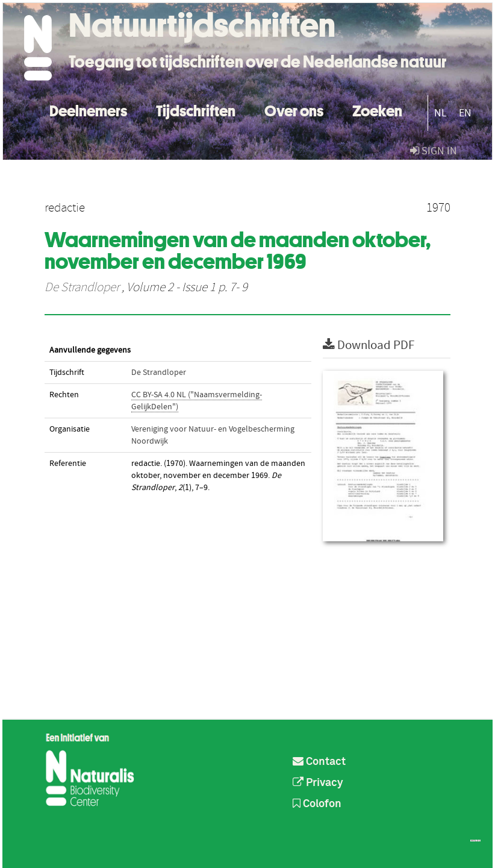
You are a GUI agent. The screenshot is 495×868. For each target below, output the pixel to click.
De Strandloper (82, 288)
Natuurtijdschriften (202, 25)
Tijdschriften (196, 109)
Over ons (294, 109)
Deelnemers (88, 109)
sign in (434, 151)
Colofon (317, 804)
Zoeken (377, 109)
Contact (319, 762)
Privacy (318, 783)
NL (441, 113)
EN (465, 113)
